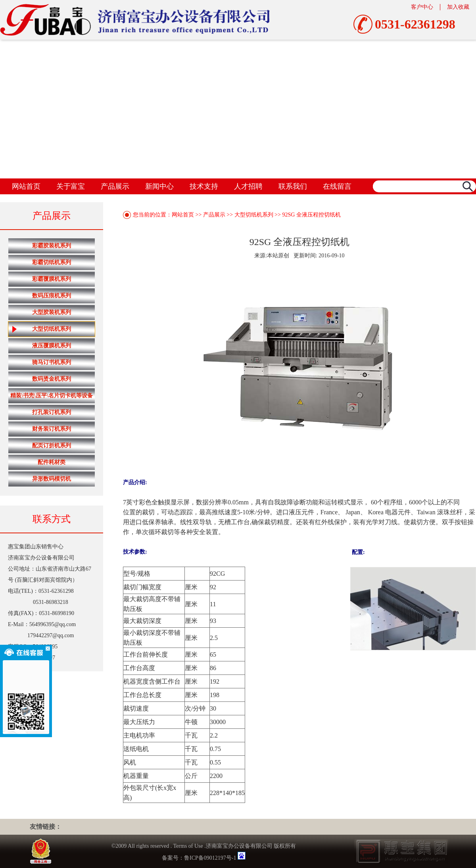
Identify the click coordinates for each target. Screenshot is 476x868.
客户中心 (422, 7)
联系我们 (293, 186)
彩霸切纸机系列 (52, 262)
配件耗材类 (52, 462)
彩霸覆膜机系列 (52, 279)
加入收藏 (458, 7)
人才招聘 (248, 186)
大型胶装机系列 (52, 312)
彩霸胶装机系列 (52, 246)
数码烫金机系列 (52, 379)
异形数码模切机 (52, 479)
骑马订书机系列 (52, 362)
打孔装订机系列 (52, 412)
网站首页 (26, 186)
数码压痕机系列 (52, 296)
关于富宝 (71, 186)
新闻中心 (159, 186)
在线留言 (337, 186)
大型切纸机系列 (41, 329)
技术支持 (204, 186)
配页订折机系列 (52, 445)
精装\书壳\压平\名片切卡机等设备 (52, 396)
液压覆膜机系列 (52, 346)
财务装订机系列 (52, 429)
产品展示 (115, 186)
